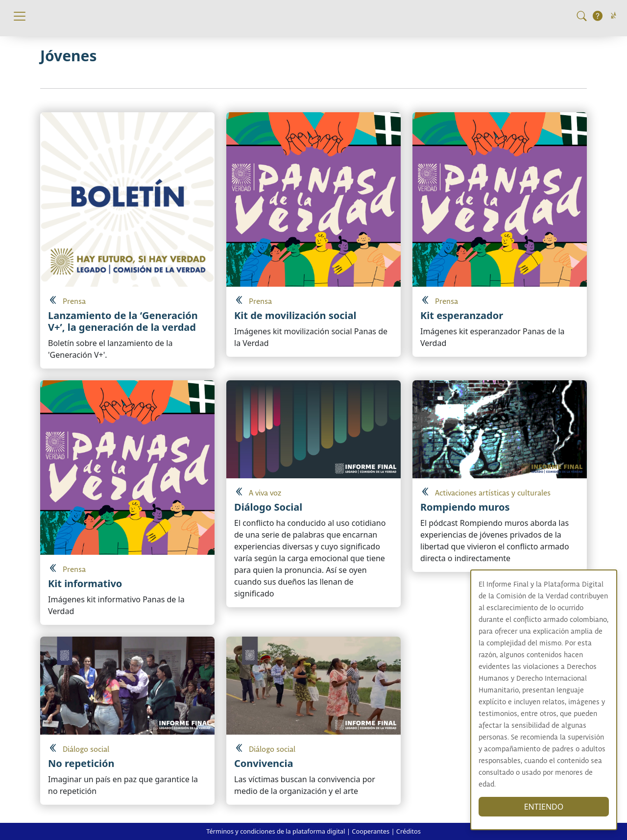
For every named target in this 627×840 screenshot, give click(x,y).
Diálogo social (86, 750)
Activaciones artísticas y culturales (493, 493)
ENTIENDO (545, 807)
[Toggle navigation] (20, 16)
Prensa (74, 302)
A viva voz (265, 493)
